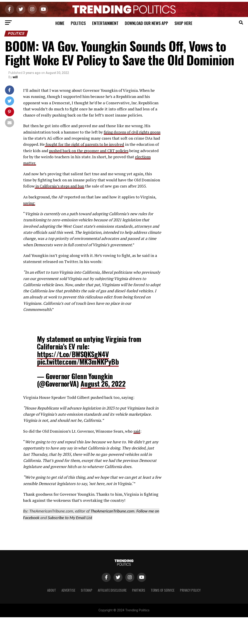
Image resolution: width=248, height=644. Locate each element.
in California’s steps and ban (61, 186)
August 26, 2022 (103, 383)
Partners (139, 590)
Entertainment (105, 23)
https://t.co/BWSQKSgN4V (73, 354)
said (137, 431)
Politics (78, 23)
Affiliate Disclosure (112, 590)
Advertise (68, 590)
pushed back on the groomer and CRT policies (113, 150)
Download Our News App (146, 23)
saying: (30, 203)
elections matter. (47, 163)
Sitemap (87, 590)
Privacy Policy (190, 590)
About (52, 590)
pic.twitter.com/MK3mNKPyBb (78, 362)
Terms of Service (163, 590)
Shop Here (183, 23)
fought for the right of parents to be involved (101, 144)
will (15, 77)
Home (60, 23)
